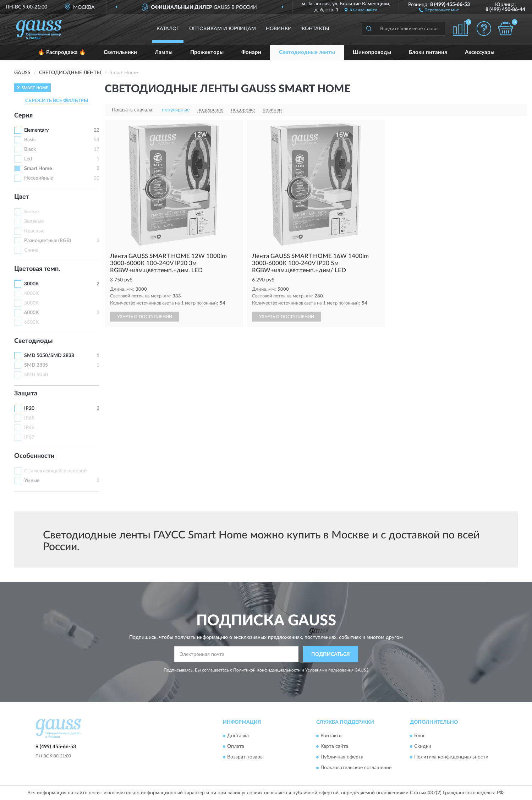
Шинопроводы (372, 52)
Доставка (238, 736)
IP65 (29, 418)
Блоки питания (428, 52)
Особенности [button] (34, 456)
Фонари (251, 52)
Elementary (36, 130)
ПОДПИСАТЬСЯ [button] (331, 654)
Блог (420, 736)
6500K (32, 322)
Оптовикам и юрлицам (223, 29)
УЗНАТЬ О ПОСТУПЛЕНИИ (145, 317)
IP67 (29, 437)
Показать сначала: (133, 110)
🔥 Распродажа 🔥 (62, 52)
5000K (32, 303)
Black (30, 149)
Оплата (236, 746)
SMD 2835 (36, 365)
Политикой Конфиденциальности (267, 670)
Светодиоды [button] (34, 341)
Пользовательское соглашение (356, 768)
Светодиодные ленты (307, 52)
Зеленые (34, 221)
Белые (31, 212)
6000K (32, 313)
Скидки (423, 746)
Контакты (316, 29)
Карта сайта (334, 746)
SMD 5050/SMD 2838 (49, 356)
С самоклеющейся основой (55, 471)
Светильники (120, 52)
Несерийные (39, 178)
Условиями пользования (329, 670)
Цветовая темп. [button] (37, 269)
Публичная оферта (342, 757)
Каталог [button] (168, 29)
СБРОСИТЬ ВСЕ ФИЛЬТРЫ (57, 101)
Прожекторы (207, 52)
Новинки (279, 29)
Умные (32, 481)
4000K (32, 294)
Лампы (164, 52)
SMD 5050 (36, 375)
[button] (439, 10)
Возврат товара (245, 757)
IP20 (29, 409)
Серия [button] (23, 116)
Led (28, 159)
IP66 (29, 428)
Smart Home (38, 169)
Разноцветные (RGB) (48, 241)
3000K (32, 284)
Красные (34, 231)
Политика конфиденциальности (451, 757)
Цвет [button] (22, 197)
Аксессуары (480, 52)
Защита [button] (26, 394)
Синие (31, 250)
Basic (30, 140)
